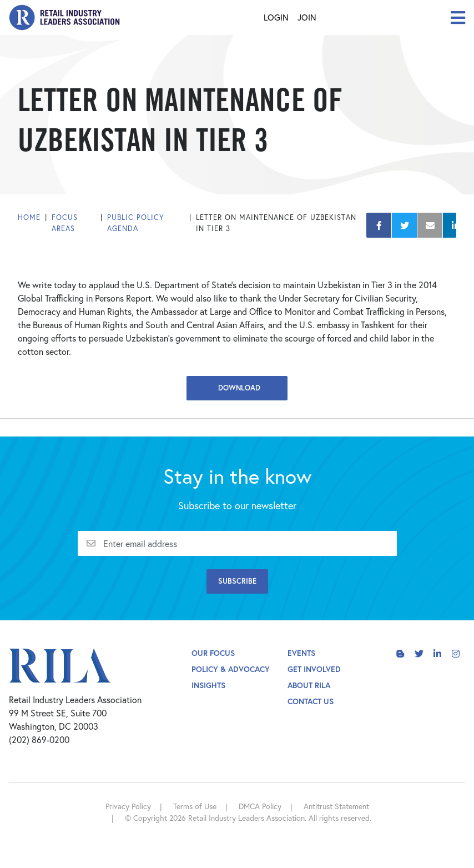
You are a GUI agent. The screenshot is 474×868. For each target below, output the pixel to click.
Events (301, 653)
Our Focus (213, 653)
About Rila (309, 685)
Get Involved (314, 669)
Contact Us (311, 701)
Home (29, 217)
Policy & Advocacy (231, 669)
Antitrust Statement (336, 806)
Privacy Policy (128, 806)
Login (276, 17)
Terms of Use (195, 806)
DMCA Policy (260, 806)
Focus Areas (65, 223)
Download (237, 388)
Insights (208, 685)
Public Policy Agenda (136, 223)
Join (307, 17)
